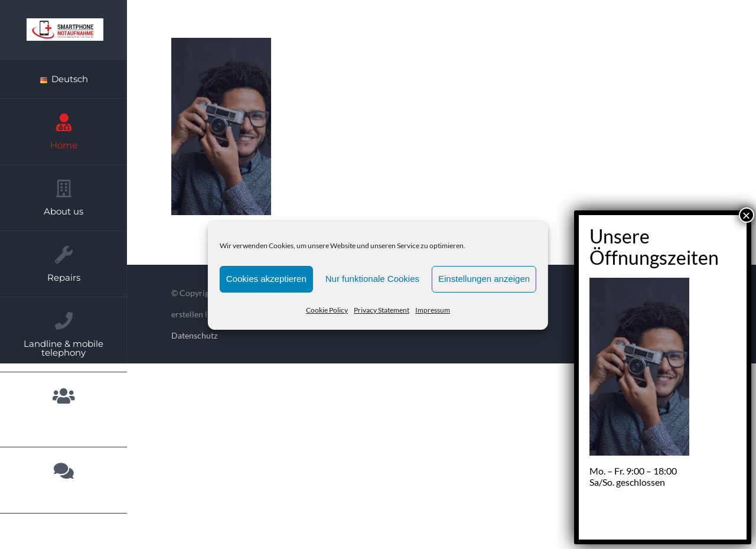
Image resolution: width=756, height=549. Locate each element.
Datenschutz (194, 335)
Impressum (433, 310)
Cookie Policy (327, 310)
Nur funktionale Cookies (372, 279)
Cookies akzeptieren (266, 279)
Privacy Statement (382, 310)
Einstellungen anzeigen (484, 279)
